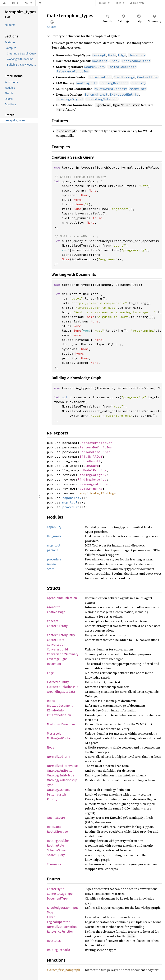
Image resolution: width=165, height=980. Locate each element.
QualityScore (56, 818)
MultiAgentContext (60, 738)
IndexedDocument (60, 706)
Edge (50, 673)
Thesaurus (54, 864)
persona (53, 550)
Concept (53, 621)
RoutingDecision (58, 841)
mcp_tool (70, 502)
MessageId (54, 734)
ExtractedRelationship (63, 687)
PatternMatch (56, 794)
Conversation (56, 645)
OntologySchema (59, 790)
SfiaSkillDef (91, 456)
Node (51, 747)
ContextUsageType (60, 894)
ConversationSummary (63, 654)
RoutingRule (55, 846)
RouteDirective (57, 832)
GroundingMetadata (61, 692)
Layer (51, 917)
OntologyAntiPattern (61, 771)
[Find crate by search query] (149, 3)
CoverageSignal (58, 659)
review (52, 564)
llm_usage (54, 536)
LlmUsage (91, 466)
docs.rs (102, 3)
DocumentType (57, 898)
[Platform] (29, 3)
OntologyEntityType (61, 775)
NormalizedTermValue (62, 766)
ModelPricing (95, 470)
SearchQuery (56, 855)
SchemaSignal (57, 850)
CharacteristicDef (96, 443)
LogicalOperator (58, 922)
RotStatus (54, 941)
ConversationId (57, 649)
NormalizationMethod (62, 927)
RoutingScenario (58, 950)
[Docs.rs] (4, 3)
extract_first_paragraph (63, 970)
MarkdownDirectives (61, 724)
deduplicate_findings (97, 493)
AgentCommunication (62, 598)
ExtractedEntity (58, 682)
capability (72, 498)
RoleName (54, 827)
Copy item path (52, 22)
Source (52, 27)
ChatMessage (56, 612)
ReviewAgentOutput (94, 484)
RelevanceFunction (60, 932)
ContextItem (56, 640)
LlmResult (92, 461)
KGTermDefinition (59, 715)
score (51, 569)
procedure (71, 507)
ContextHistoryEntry (61, 635)
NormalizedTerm (59, 757)
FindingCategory (92, 475)
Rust (119, 3)
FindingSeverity (92, 479)
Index (51, 701)
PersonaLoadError (95, 452)
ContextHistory (57, 626)
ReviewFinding (90, 489)
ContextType (56, 889)
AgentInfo (54, 607)
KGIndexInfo (55, 710)
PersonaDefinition (96, 447)
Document (54, 664)
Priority (52, 799)
